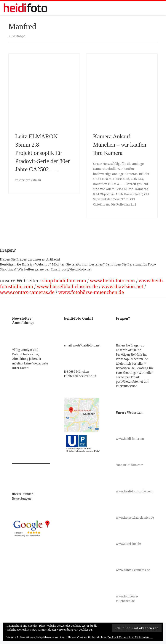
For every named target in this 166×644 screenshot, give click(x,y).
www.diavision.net (122, 286)
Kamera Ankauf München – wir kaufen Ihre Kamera (120, 145)
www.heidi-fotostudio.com (134, 491)
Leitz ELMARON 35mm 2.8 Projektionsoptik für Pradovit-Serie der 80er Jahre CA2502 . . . (43, 153)
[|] (26, 7)
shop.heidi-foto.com (64, 281)
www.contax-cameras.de (27, 292)
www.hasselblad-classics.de (67, 286)
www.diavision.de (128, 544)
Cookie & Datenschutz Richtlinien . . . (130, 637)
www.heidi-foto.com (112, 281)
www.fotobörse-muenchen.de (91, 292)
